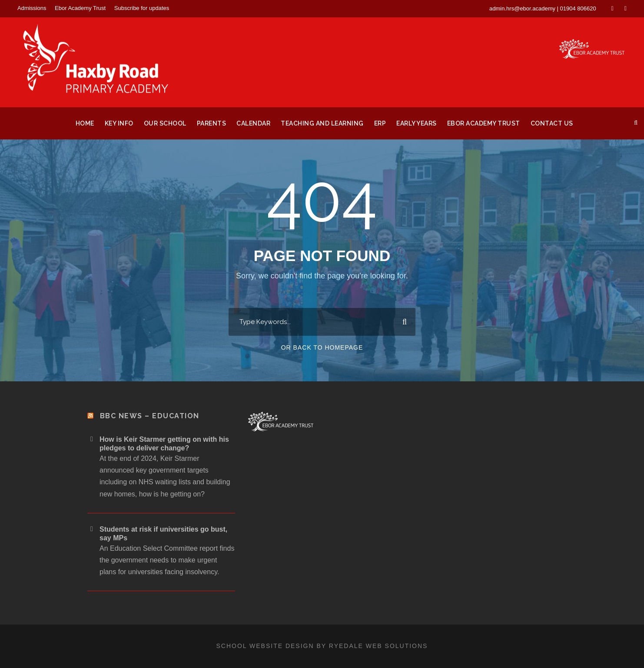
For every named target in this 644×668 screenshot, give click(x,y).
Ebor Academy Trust (80, 8)
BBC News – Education (150, 416)
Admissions (32, 8)
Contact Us (552, 123)
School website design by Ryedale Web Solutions (322, 646)
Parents (212, 123)
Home (85, 123)
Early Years (417, 123)
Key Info (119, 123)
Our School (165, 123)
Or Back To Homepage (322, 347)
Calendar (253, 123)
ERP (380, 123)
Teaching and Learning (322, 123)
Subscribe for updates (142, 8)
